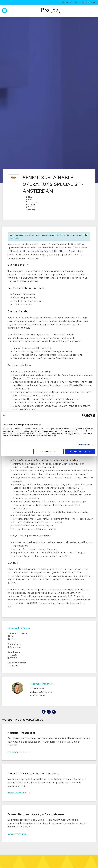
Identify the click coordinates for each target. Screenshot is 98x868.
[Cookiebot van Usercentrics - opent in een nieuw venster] (84, 415)
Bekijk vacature (19, 752)
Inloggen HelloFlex (69, 2)
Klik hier (61, 235)
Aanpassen (49, 451)
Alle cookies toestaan (80, 452)
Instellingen (84, 445)
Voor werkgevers (89, 2)
